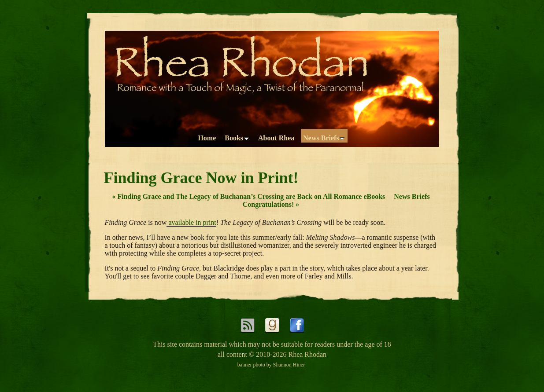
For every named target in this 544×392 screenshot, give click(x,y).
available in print (191, 222)
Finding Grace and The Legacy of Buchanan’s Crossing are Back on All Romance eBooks (248, 196)
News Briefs (412, 196)
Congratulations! (271, 204)
